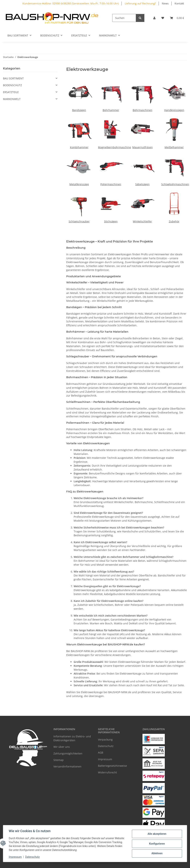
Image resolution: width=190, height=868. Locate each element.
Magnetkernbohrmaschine (114, 147)
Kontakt (179, 3)
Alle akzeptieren (157, 834)
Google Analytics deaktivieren (67, 863)
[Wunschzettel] (163, 18)
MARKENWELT (12, 99)
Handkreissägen (174, 110)
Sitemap (59, 760)
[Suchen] (124, 18)
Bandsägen (79, 110)
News (165, 3)
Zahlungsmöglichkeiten (68, 753)
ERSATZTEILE (11, 92)
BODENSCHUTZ (12, 85)
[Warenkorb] (177, 18)
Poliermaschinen (111, 184)
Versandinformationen (67, 766)
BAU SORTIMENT (13, 78)
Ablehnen (157, 853)
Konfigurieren (157, 844)
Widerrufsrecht (107, 772)
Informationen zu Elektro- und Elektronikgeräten (72, 738)
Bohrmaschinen (142, 110)
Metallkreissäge (79, 184)
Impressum (16, 857)
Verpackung (105, 740)
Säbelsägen (142, 184)
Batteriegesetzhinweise (112, 766)
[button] (154, 18)
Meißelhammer (174, 147)
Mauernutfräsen (142, 147)
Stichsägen (111, 221)
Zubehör (174, 221)
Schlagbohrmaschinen (175, 184)
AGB (101, 753)
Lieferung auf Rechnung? (140, 3)
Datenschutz (33, 857)
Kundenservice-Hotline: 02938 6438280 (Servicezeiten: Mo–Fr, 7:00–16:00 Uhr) (71, 3)
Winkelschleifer (142, 221)
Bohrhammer (111, 110)
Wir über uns (62, 747)
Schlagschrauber (79, 221)
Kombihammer (79, 147)
